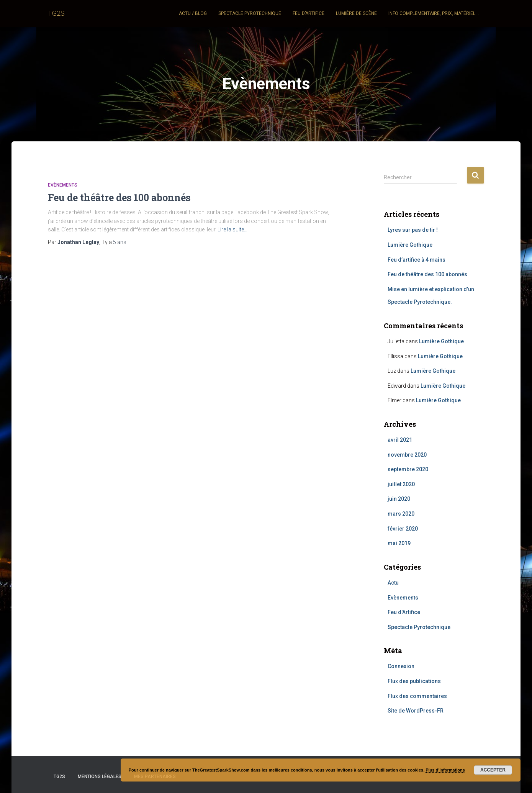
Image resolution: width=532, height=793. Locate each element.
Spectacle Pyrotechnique (419, 627)
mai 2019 (399, 543)
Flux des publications (414, 681)
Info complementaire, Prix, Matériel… (434, 13)
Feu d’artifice (309, 13)
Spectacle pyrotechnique (250, 13)
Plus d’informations (445, 770)
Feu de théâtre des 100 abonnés (119, 197)
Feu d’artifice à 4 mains (417, 260)
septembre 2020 (408, 469)
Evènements (63, 185)
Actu (393, 583)
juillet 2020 (401, 484)
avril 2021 (400, 440)
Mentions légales (100, 777)
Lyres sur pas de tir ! (413, 230)
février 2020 (403, 529)
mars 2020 (401, 514)
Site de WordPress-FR (416, 711)
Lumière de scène (356, 13)
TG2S (59, 777)
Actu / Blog (193, 13)
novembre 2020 (407, 455)
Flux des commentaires (417, 696)
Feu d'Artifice (404, 612)
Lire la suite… (232, 229)
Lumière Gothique (410, 245)
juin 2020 (399, 499)
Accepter (493, 770)
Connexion (401, 666)
